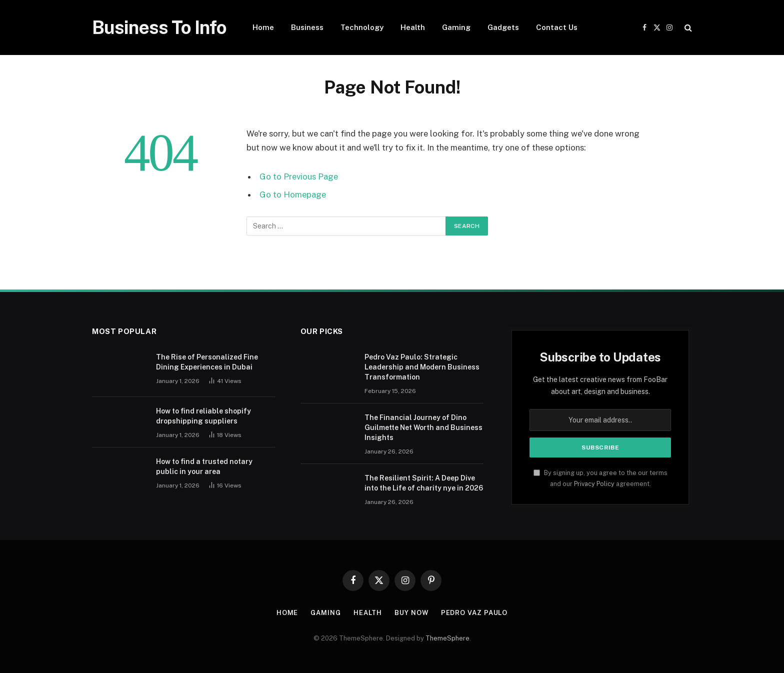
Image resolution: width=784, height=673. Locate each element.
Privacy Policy (594, 484)
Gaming (456, 27)
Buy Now (411, 613)
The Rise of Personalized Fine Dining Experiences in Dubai (207, 362)
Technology (362, 27)
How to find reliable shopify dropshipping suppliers (203, 416)
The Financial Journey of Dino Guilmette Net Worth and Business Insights (423, 427)
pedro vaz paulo (474, 613)
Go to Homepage (293, 194)
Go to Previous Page (299, 176)
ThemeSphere (447, 638)
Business (307, 27)
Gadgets (503, 27)
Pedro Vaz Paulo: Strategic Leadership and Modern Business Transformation (422, 367)
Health (413, 27)
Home (263, 27)
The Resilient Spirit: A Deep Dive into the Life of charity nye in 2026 (424, 483)
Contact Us (557, 27)
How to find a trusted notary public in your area (204, 466)
